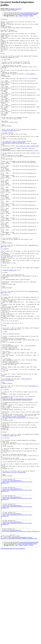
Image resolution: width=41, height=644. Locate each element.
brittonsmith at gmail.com (15, 9)
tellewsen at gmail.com (7, 64)
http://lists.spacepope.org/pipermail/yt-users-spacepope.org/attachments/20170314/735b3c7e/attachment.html (19, 632)
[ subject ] (26, 16)
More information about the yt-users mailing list (13, 643)
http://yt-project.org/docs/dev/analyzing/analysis (17, 465)
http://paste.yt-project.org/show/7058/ (14, 553)
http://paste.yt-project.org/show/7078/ (28, 170)
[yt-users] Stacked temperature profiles (29, 13)
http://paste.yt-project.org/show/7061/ (14, 486)
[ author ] (31, 16)
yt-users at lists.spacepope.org (12, 563)
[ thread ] (21, 16)
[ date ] (17, 16)
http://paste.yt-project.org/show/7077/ (14, 166)
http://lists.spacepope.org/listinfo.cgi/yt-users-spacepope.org (21, 624)
